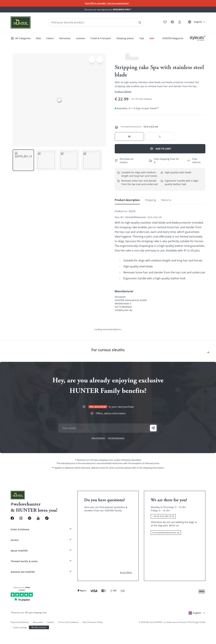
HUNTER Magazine (12, 358)
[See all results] (32, 305)
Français (14, 319)
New (20, 355)
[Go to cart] (3, 312)
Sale (94, 355)
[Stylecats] (108, 432)
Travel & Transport (60, 355)
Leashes (45, 355)
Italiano (23, 319)
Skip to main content (19, 8)
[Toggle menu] (3, 435)
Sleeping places (79, 355)
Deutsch (6, 319)
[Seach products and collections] (16, 305)
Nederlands (33, 319)
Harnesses (36, 355)
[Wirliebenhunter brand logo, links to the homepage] (13, 302)
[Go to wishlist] (3, 308)
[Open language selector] (6, 330)
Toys (89, 355)
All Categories (10, 348)
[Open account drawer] (3, 315)
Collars (27, 355)
